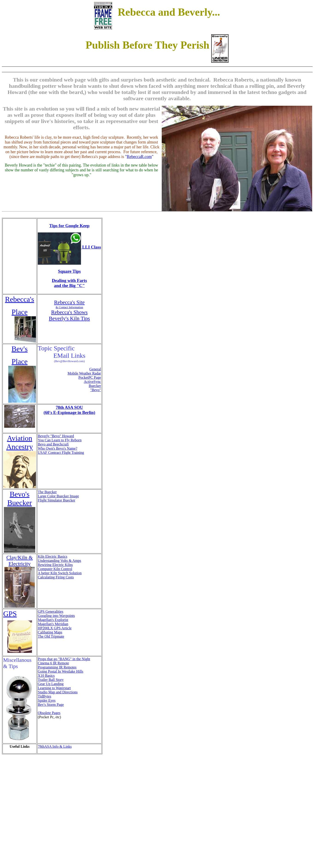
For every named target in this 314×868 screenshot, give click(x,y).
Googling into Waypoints (56, 616)
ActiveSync (92, 382)
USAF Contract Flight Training (61, 453)
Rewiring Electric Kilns (55, 565)
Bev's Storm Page (51, 705)
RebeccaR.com (139, 157)
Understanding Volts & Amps (59, 561)
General (95, 369)
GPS (10, 614)
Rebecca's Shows (69, 312)
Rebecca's (20, 299)
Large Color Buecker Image (58, 496)
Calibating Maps (50, 632)
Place (19, 312)
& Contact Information (69, 307)
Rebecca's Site (69, 302)
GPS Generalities (51, 611)
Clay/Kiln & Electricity (20, 561)
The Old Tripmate (51, 636)
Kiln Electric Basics (53, 556)
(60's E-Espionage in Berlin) (69, 412)
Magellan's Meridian (53, 624)
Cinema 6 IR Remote (53, 663)
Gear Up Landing (51, 684)
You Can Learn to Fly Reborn (60, 440)
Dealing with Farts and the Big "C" (69, 283)
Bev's (20, 349)
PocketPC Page (90, 377)
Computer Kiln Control (55, 569)
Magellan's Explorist (53, 620)
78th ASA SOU (69, 407)
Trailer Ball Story (51, 680)
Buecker (95, 386)
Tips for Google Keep (69, 226)
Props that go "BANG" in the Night (64, 659)
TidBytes (44, 696)
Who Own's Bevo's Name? (58, 448)
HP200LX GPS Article (55, 628)
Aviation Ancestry (20, 442)
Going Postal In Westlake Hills (61, 671)
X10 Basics (46, 676)
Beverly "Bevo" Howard (56, 436)
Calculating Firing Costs (56, 577)
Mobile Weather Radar (84, 373)
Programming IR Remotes (57, 667)
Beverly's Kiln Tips (69, 318)
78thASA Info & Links (55, 746)
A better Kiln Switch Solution (60, 573)
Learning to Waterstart (54, 688)
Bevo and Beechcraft (53, 444)
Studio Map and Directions (58, 692)
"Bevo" (96, 390)
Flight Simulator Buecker (57, 500)
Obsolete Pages (49, 713)
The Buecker (47, 492)
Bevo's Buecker (20, 498)
